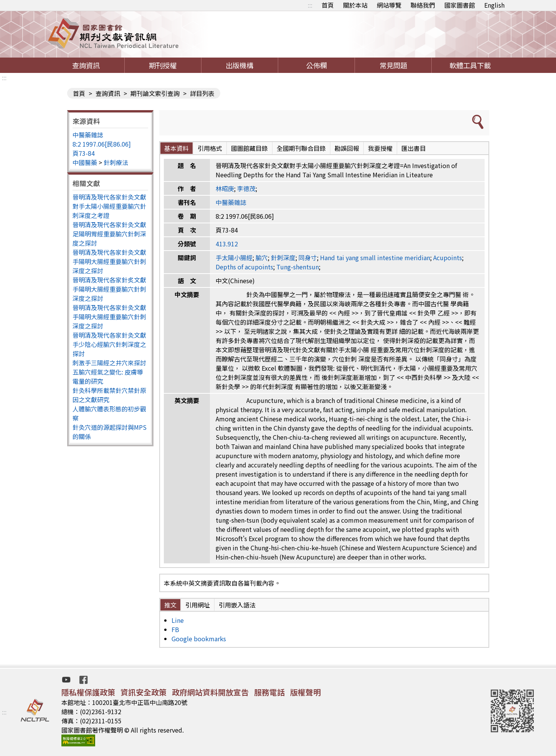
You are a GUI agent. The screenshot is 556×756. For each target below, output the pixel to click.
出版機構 (239, 65)
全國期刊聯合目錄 (301, 148)
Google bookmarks (199, 639)
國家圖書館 (460, 5)
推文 (170, 605)
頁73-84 (84, 153)
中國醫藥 (85, 162)
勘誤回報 (347, 148)
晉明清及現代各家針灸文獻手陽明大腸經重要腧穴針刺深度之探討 (109, 261)
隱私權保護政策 (88, 692)
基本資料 (177, 148)
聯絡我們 (423, 5)
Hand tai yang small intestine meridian (375, 258)
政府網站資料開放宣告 (210, 692)
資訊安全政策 (144, 692)
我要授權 (380, 148)
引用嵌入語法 (237, 605)
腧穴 (262, 258)
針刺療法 (116, 162)
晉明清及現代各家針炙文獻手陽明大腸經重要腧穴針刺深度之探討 (109, 289)
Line (178, 620)
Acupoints (448, 258)
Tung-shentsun (298, 267)
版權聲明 (305, 692)
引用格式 (210, 148)
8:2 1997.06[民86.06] (102, 144)
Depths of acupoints (244, 267)
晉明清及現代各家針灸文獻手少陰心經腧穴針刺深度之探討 (109, 344)
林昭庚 (225, 188)
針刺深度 (283, 258)
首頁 (328, 5)
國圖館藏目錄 (249, 148)
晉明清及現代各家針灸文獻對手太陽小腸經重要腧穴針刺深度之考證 (109, 206)
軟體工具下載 (470, 65)
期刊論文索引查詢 (155, 93)
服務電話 (269, 692)
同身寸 (308, 258)
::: (310, 5)
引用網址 (198, 605)
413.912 (227, 244)
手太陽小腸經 (234, 258)
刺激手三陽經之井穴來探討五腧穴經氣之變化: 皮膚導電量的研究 (109, 372)
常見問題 (393, 65)
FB (175, 629)
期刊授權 (163, 65)
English (494, 5)
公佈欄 (317, 65)
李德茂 (246, 188)
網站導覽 (389, 5)
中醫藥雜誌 (88, 135)
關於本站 (355, 5)
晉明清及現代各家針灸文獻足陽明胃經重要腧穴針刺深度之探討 (109, 234)
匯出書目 (414, 148)
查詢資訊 (86, 65)
